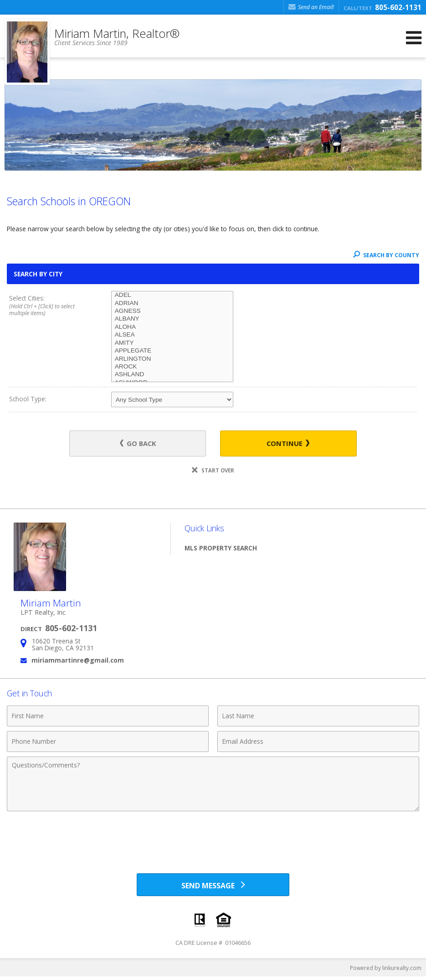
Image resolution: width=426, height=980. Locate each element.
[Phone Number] (108, 742)
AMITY (172, 343)
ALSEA (172, 335)
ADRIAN (172, 303)
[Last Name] (318, 717)
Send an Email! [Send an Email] (311, 7)
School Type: (28, 399)
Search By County (386, 255)
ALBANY (172, 319)
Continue (280, 443)
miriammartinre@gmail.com (78, 661)
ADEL (172, 295)
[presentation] (213, 839)
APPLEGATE (172, 351)
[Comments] (213, 785)
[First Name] (108, 717)
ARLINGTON (172, 359)
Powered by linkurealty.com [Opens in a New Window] (386, 971)
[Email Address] (318, 742)
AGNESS (172, 311)
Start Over (213, 471)
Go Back (146, 443)
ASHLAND (172, 375)
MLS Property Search (221, 548)
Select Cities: (50, 306)
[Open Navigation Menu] (414, 38)
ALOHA (172, 327)
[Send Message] (213, 887)
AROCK (172, 367)
